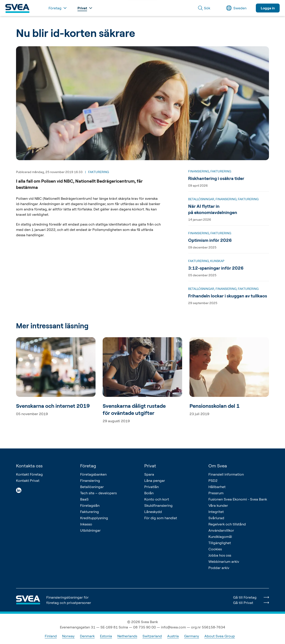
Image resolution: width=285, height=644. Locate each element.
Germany (192, 636)
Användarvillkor (221, 530)
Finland (51, 636)
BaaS (84, 499)
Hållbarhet (217, 487)
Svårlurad (216, 518)
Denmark (87, 636)
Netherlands (127, 636)
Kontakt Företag (29, 474)
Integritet (216, 512)
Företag (88, 466)
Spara (149, 474)
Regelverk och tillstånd (227, 524)
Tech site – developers (98, 493)
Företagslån (90, 505)
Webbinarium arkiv (224, 561)
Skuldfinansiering (158, 505)
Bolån (149, 493)
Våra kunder (218, 505)
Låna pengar (155, 480)
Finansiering (90, 480)
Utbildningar (90, 530)
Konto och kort (157, 499)
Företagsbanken (93, 474)
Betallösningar (92, 487)
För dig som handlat (161, 518)
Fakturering (90, 512)
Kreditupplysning (94, 518)
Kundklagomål (220, 537)
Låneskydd (153, 512)
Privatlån (152, 487)
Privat (150, 466)
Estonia (106, 636)
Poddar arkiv (219, 568)
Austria (173, 636)
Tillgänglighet (220, 543)
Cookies (215, 549)
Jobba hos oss (220, 555)
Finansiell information (226, 474)
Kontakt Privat (28, 480)
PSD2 (213, 480)
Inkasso (86, 524)
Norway (68, 636)
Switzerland (152, 636)
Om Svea (218, 466)
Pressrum (216, 493)
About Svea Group (220, 636)
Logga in (268, 8)
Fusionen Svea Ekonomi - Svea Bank (238, 499)
